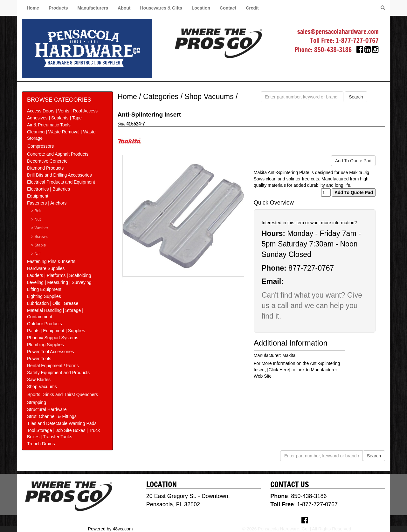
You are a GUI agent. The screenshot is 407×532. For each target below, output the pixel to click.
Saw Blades (39, 380)
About (124, 8)
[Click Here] (279, 370)
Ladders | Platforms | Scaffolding (59, 275)
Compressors (41, 146)
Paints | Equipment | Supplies (56, 331)
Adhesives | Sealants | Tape (54, 118)
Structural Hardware (47, 409)
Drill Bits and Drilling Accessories (59, 175)
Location (201, 8)
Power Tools (39, 359)
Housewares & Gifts (161, 8)
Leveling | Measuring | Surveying (59, 282)
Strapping (37, 402)
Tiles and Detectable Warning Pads (62, 423)
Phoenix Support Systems (53, 338)
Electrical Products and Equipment (61, 182)
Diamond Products (45, 168)
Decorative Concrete (47, 161)
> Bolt (36, 211)
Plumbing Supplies (45, 345)
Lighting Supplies (44, 296)
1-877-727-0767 (357, 40)
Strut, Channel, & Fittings (52, 416)
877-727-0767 (311, 268)
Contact (228, 8)
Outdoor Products (45, 324)
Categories (161, 97)
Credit (252, 8)
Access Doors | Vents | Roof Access (62, 111)
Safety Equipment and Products (58, 373)
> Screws (39, 237)
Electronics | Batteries (48, 189)
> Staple (39, 245)
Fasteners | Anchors (47, 203)
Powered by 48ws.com (110, 529)
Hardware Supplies (46, 268)
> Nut (36, 219)
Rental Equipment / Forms (53, 366)
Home (33, 8)
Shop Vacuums (42, 387)
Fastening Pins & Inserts (51, 261)
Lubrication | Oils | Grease (53, 303)
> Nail (36, 254)
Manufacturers (93, 8)
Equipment (38, 196)
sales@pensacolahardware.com (338, 32)
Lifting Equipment (44, 289)
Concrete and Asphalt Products (58, 154)
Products (58, 8)
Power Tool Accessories (51, 352)
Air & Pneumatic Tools (49, 125)
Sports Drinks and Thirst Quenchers (63, 394)
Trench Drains (41, 444)
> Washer (40, 228)
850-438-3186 (333, 50)
